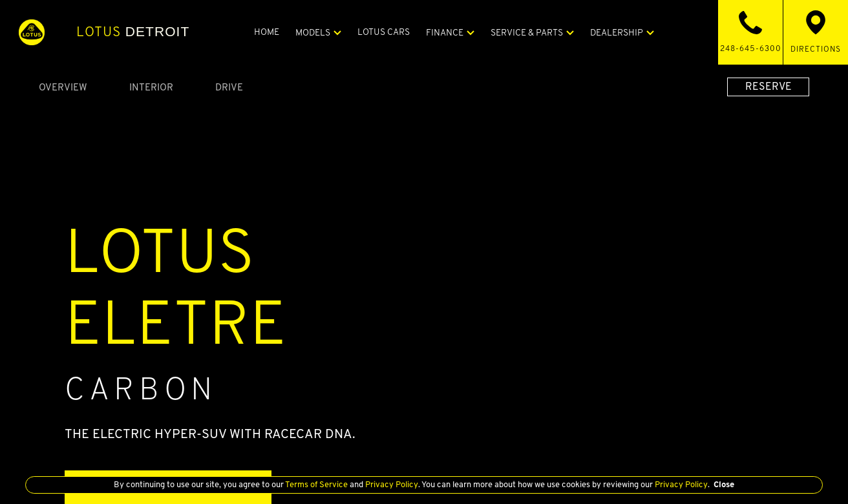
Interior (151, 87)
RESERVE (768, 86)
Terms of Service (315, 484)
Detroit (134, 32)
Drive (229, 87)
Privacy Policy (389, 484)
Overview (63, 87)
